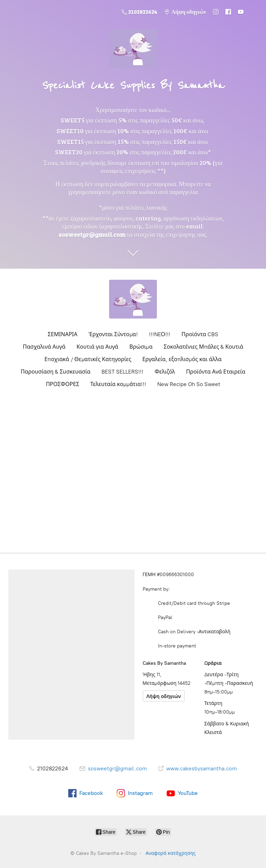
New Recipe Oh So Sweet (189, 384)
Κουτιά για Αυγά (97, 347)
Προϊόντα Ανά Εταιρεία (216, 372)
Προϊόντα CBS (200, 334)
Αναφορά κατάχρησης (171, 853)
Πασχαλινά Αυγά (44, 347)
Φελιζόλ (165, 372)
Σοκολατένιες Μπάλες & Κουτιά (203, 347)
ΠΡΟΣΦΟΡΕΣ (62, 384)
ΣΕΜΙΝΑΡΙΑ (63, 334)
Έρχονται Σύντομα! (113, 334)
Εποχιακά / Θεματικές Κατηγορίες (88, 359)
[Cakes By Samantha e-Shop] (133, 299)
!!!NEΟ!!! (160, 334)
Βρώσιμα (141, 347)
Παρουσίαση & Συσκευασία (56, 372)
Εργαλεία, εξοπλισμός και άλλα (182, 359)
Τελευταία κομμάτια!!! (118, 384)
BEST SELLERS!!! (122, 372)
